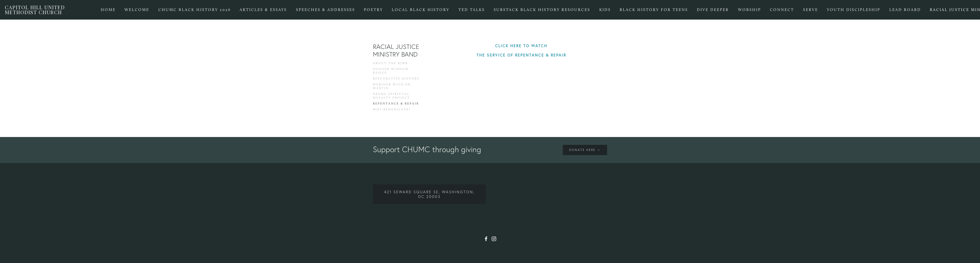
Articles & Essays (263, 10)
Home (108, 10)
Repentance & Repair (396, 103)
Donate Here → (585, 150)
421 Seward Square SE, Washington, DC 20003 (429, 194)
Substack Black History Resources (542, 10)
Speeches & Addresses (325, 10)
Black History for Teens (654, 10)
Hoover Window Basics (391, 71)
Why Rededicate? (392, 109)
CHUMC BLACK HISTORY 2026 (195, 10)
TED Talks (472, 10)
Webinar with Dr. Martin (392, 86)
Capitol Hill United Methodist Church (35, 10)
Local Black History (421, 10)
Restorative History (396, 79)
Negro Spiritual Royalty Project (392, 96)
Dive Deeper (713, 10)
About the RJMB (390, 63)
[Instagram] (494, 239)
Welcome (137, 10)
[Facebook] (486, 239)
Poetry (373, 10)
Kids (605, 10)
